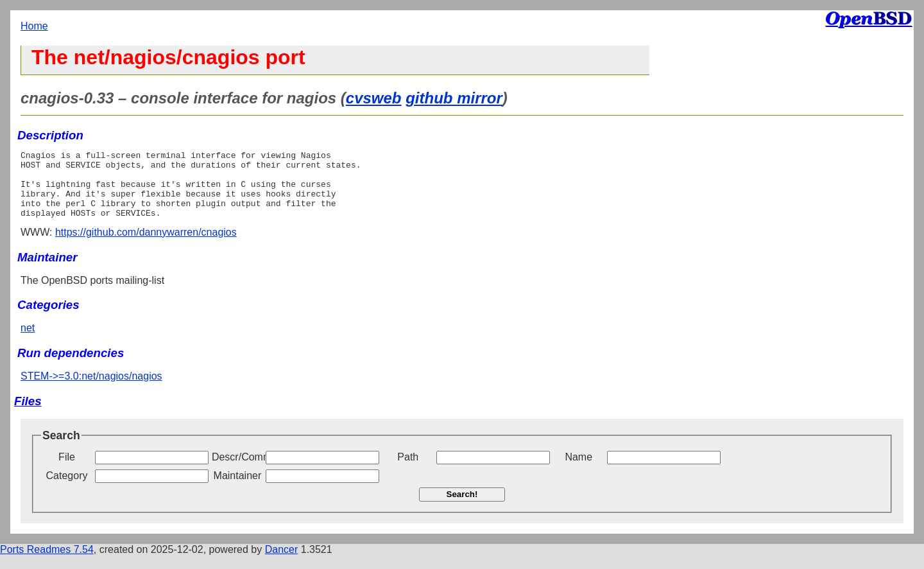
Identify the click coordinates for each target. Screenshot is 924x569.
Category (67, 489)
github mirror (454, 98)
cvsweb (374, 98)
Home (34, 26)
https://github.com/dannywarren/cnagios (146, 246)
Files (28, 415)
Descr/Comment (237, 470)
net (28, 341)
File (67, 470)
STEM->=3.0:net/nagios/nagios (91, 390)
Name (578, 470)
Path (408, 470)
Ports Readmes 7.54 (47, 563)
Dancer (282, 563)
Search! (462, 508)
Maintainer (238, 489)
